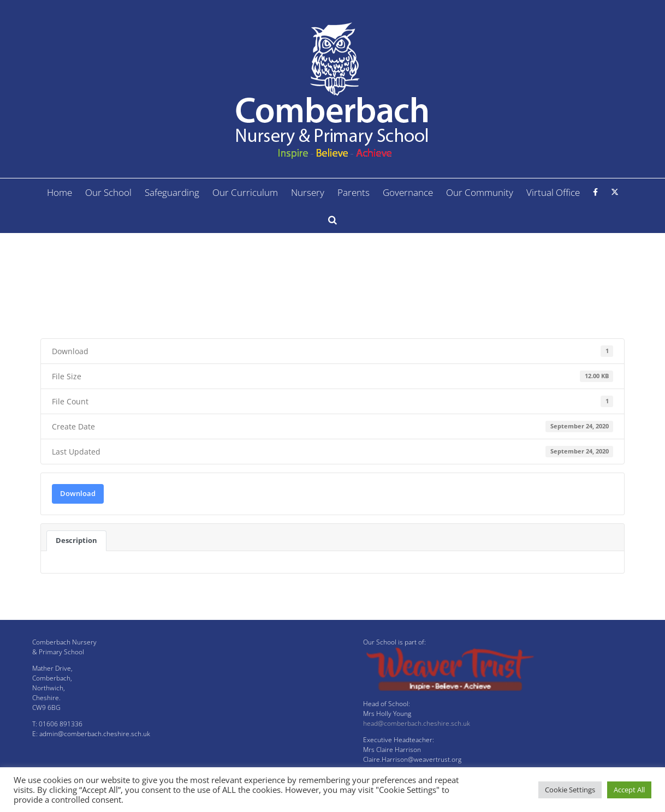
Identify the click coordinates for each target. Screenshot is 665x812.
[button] (333, 219)
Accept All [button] (629, 790)
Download (78, 493)
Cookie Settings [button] (570, 790)
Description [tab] (76, 540)
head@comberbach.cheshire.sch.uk (417, 723)
